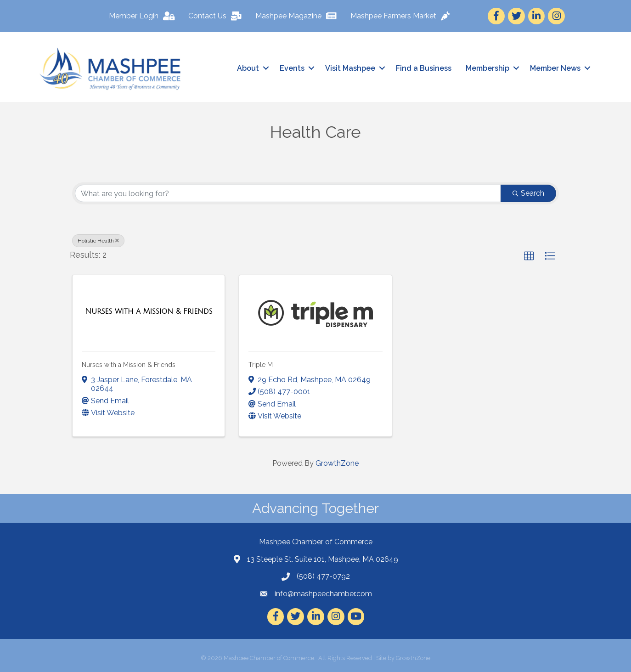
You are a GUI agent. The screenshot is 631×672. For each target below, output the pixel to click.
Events (292, 68)
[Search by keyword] (288, 193)
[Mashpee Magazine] (298, 16)
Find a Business (424, 68)
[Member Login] (144, 16)
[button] (529, 256)
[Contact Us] (217, 16)
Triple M (261, 365)
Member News (555, 68)
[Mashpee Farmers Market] (403, 16)
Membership (487, 68)
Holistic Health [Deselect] (98, 241)
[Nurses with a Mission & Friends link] (149, 311)
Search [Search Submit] (528, 193)
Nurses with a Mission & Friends (129, 365)
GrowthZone (337, 463)
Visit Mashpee (350, 68)
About (248, 68)
